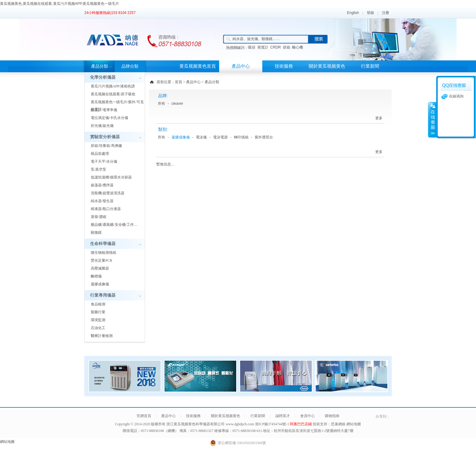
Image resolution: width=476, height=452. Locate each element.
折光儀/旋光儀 (102, 126)
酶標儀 (96, 276)
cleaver (177, 104)
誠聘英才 (283, 416)
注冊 (386, 13)
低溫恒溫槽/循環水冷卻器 (111, 177)
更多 (379, 118)
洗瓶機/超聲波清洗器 (108, 193)
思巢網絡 (338, 424)
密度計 (263, 47)
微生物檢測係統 (104, 253)
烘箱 (287, 47)
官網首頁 (144, 416)
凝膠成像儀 (100, 284)
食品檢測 (98, 304)
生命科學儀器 (103, 244)
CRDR (275, 47)
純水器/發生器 (102, 201)
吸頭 (252, 47)
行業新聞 (370, 66)
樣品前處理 (100, 154)
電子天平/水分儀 (104, 161)
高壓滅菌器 (100, 268)
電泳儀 (201, 137)
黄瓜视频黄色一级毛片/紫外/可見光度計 (117, 106)
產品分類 (100, 66)
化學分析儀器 (103, 77)
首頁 (178, 82)
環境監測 (98, 320)
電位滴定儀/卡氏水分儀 (109, 118)
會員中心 (308, 416)
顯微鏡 (96, 233)
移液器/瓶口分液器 (106, 209)
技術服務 (284, 66)
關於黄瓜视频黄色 (327, 66)
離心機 (297, 47)
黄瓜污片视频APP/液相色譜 (113, 86)
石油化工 (98, 328)
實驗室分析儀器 (105, 137)
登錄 (370, 13)
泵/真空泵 (99, 169)
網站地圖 (354, 424)
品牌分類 (130, 66)
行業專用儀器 (103, 295)
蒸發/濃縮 (99, 217)
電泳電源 (220, 137)
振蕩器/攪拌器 (102, 185)
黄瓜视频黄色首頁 (198, 66)
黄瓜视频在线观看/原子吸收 (113, 94)
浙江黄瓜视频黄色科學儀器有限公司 (195, 424)
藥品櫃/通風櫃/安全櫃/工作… (114, 225)
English (353, 13)
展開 (432, 120)
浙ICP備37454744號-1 (273, 424)
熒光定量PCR (102, 260)
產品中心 (241, 66)
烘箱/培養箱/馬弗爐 (106, 146)
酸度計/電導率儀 (104, 110)
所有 (161, 104)
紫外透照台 (264, 137)
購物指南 (332, 416)
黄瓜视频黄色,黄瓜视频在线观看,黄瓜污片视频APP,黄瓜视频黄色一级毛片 (59, 4)
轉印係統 (241, 137)
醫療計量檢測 (102, 336)
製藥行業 (98, 312)
